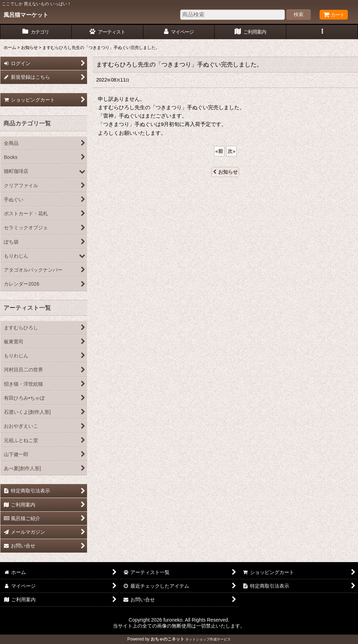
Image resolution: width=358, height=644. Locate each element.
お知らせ (225, 172)
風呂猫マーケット (26, 15)
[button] (322, 32)
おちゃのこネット (167, 639)
